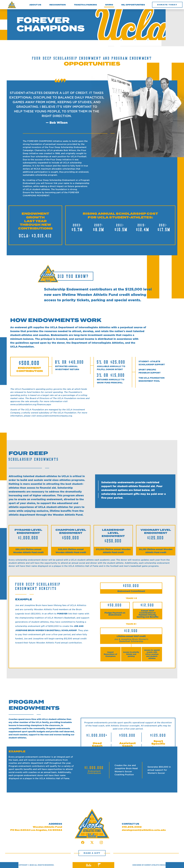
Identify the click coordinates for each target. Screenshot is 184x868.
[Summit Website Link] (99, 865)
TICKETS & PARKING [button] (85, 5)
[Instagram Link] (101, 843)
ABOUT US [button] (35, 5)
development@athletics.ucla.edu (144, 830)
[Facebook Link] (83, 843)
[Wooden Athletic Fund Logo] (12, 5)
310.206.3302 (132, 827)
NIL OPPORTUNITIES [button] (133, 5)
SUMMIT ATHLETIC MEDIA (155, 865)
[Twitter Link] (92, 843)
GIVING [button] (109, 4)
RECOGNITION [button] (58, 5)
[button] (167, 5)
